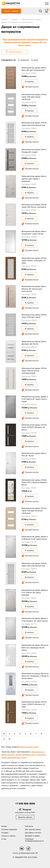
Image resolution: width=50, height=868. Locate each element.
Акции (4, 826)
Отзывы (5, 833)
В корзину (29, 81)
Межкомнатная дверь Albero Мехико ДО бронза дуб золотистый (34, 289)
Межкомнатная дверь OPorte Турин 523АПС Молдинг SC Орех (34, 704)
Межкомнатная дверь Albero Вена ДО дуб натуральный (34, 69)
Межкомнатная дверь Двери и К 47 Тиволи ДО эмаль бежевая (35, 592)
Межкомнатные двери (29, 747)
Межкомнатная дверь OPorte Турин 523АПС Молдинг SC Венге (34, 427)
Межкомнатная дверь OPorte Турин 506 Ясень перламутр (34, 206)
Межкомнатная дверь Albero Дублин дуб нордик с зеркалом (34, 179)
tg (28, 849)
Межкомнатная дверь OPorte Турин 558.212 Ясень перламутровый (34, 371)
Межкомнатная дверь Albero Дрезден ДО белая (34, 343)
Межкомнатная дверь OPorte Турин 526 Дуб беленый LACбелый (34, 511)
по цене (35, 60)
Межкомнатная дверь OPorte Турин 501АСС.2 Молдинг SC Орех (34, 260)
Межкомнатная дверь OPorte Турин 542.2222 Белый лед (34, 124)
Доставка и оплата (33, 833)
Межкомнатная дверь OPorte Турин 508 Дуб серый (34, 316)
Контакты (29, 826)
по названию (23, 60)
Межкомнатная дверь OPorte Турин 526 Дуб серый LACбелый (34, 97)
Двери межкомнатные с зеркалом (30, 755)
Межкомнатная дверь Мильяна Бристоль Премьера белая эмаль (35, 647)
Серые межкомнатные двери (14, 757)
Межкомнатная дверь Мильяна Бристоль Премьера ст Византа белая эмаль (35, 676)
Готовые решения (9, 829)
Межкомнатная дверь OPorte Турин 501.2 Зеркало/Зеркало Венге (34, 482)
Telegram (27, 809)
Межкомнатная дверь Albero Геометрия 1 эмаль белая (34, 233)
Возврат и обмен (32, 836)
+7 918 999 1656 (25, 804)
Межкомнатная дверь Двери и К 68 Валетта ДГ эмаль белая (35, 538)
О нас (4, 839)
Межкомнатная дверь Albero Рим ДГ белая (34, 454)
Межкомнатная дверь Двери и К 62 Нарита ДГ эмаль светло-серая (35, 399)
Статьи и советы (8, 836)
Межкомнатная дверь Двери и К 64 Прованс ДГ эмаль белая (35, 620)
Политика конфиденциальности (34, 840)
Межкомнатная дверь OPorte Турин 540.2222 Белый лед (34, 565)
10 (9, 739)
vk (22, 849)
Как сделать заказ (33, 829)
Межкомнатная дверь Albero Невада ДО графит (34, 151)
